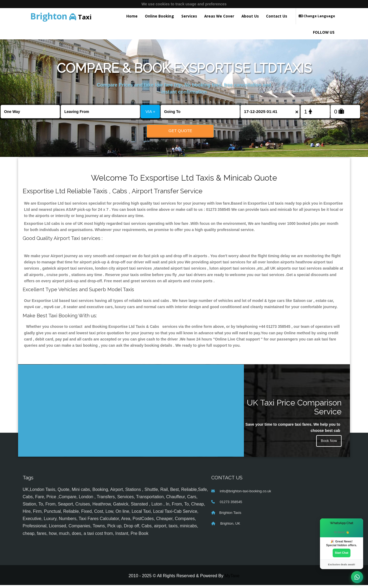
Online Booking (159, 16)
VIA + (150, 111)
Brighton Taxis (230, 516)
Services (189, 16)
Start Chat (342, 553)
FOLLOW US (324, 32)
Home (132, 16)
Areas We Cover (219, 16)
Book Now (328, 445)
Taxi (61, 16)
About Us (250, 16)
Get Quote (180, 131)
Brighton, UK (230, 526)
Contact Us (277, 16)
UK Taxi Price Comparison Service (294, 410)
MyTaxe (232, 579)
